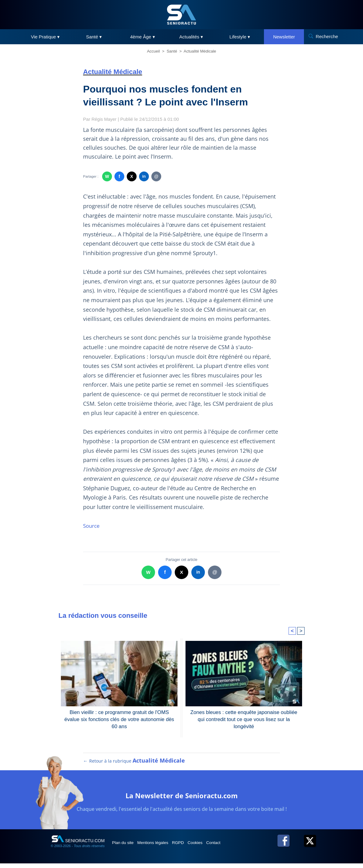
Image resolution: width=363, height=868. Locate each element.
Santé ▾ (94, 37)
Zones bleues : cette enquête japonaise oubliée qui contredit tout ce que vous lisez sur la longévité (244, 715)
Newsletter (284, 37)
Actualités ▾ (191, 37)
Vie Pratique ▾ (46, 37)
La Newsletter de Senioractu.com (182, 799)
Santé (172, 51)
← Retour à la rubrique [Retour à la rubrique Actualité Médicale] (134, 765)
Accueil (154, 51)
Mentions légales (160, 847)
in (144, 177)
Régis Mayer (105, 119)
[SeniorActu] (181, 15)
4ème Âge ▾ (143, 37)
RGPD (190, 847)
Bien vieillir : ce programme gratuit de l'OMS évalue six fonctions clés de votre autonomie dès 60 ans (119, 719)
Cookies (211, 847)
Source (92, 526)
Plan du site (126, 847)
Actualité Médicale (200, 51)
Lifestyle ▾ (240, 37)
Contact (233, 847)
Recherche (327, 36)
